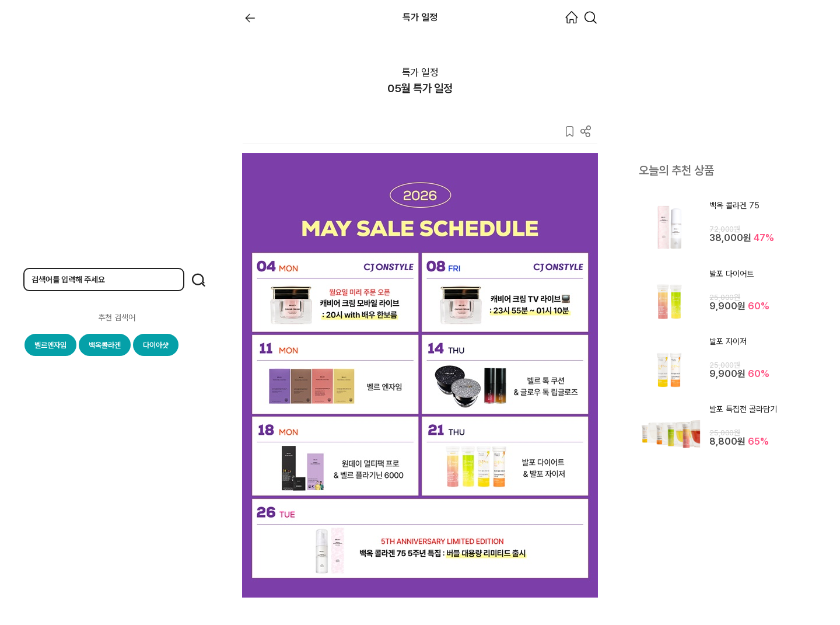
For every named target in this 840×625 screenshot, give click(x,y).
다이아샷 (156, 345)
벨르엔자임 (50, 345)
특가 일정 (420, 72)
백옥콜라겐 (105, 345)
